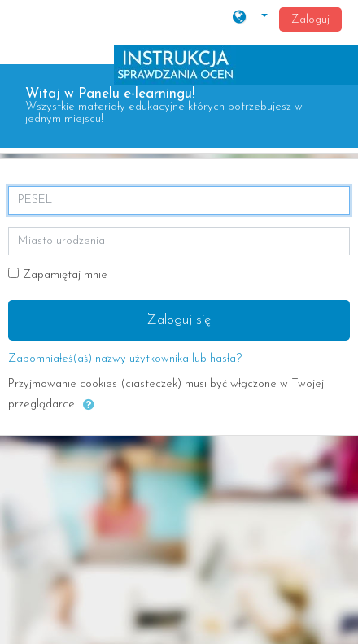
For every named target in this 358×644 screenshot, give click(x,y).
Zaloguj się (179, 320)
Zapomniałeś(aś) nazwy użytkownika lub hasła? (125, 359)
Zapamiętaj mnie (65, 275)
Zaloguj (310, 20)
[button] (250, 19)
